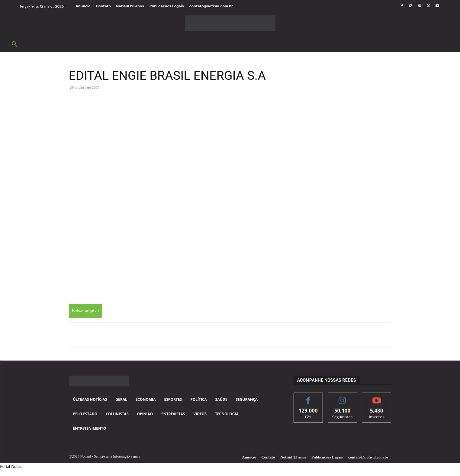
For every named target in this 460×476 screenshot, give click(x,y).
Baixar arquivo (85, 311)
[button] (14, 44)
